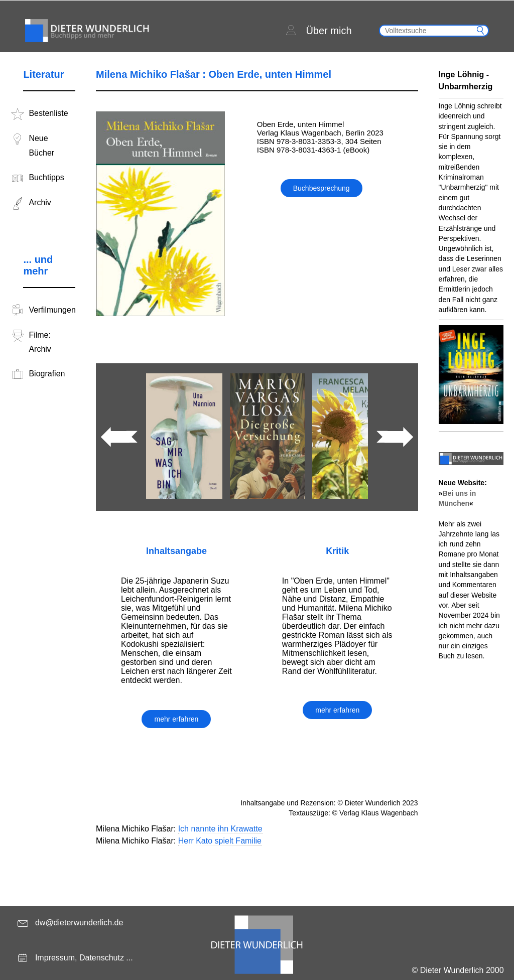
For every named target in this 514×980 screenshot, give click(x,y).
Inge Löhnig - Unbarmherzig (466, 81)
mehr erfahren (176, 719)
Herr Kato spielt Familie (220, 841)
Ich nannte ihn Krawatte (220, 829)
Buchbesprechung (322, 188)
